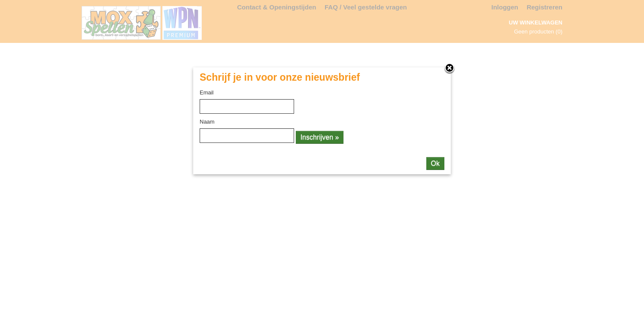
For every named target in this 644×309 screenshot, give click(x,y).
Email (207, 92)
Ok (435, 163)
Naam (207, 122)
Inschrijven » (320, 137)
